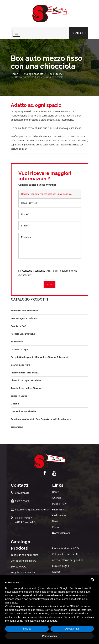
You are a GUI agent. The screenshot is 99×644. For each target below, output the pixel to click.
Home (14, 74)
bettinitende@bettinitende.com (33, 509)
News (55, 521)
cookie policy (11, 603)
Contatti (79, 33)
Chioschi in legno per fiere (67, 554)
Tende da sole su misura (24, 555)
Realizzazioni (59, 515)
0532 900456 (22, 501)
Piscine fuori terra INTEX (66, 548)
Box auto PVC (56, 74)
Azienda (57, 498)
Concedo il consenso (34, 271)
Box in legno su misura (24, 561)
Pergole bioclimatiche (23, 572)
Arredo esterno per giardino (68, 560)
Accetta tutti (72, 629)
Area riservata (61, 533)
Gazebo (56, 572)
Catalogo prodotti (33, 74)
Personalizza (50, 636)
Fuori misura (59, 509)
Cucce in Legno (61, 566)
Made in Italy (59, 504)
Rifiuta (27, 629)
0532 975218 (22, 493)
